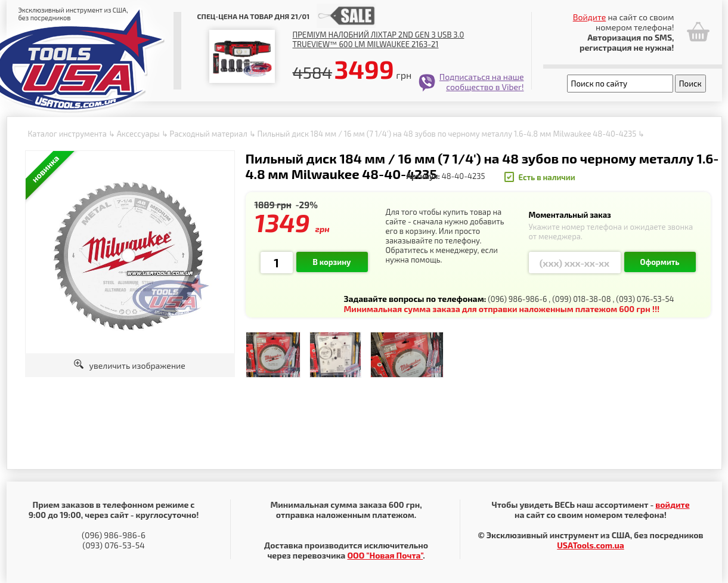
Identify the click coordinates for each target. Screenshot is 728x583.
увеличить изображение (130, 365)
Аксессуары (138, 134)
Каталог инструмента (67, 134)
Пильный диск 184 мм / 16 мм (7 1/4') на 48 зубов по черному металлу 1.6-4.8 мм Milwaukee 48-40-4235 (447, 134)
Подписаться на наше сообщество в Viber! (482, 82)
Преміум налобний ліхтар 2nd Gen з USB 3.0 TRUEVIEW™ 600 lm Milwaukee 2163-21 (379, 39)
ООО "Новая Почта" (385, 555)
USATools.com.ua (590, 545)
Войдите (590, 17)
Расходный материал (208, 134)
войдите (672, 505)
